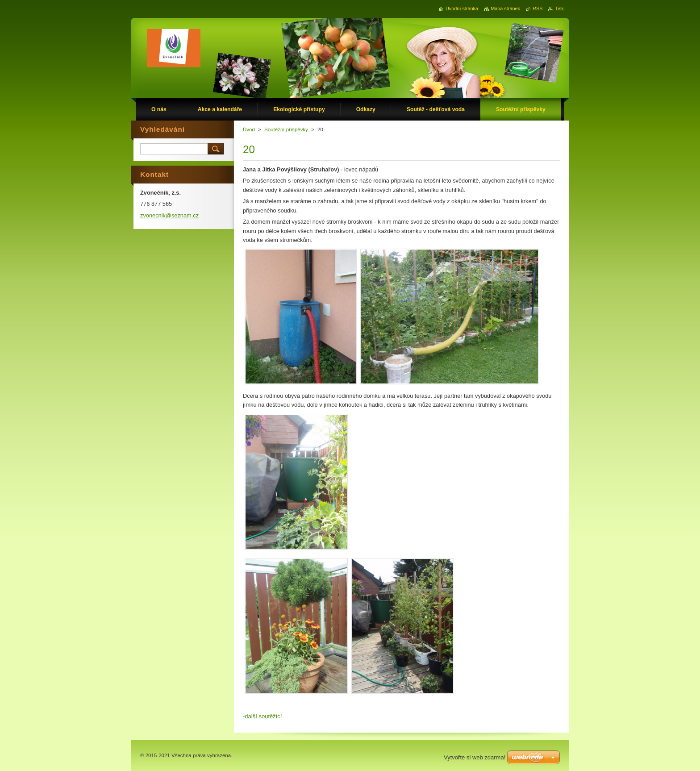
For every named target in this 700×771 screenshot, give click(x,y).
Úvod (249, 129)
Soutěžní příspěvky (286, 129)
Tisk (559, 8)
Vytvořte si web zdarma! (475, 757)
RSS (537, 8)
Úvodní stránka (462, 8)
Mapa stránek (505, 8)
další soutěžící (263, 716)
